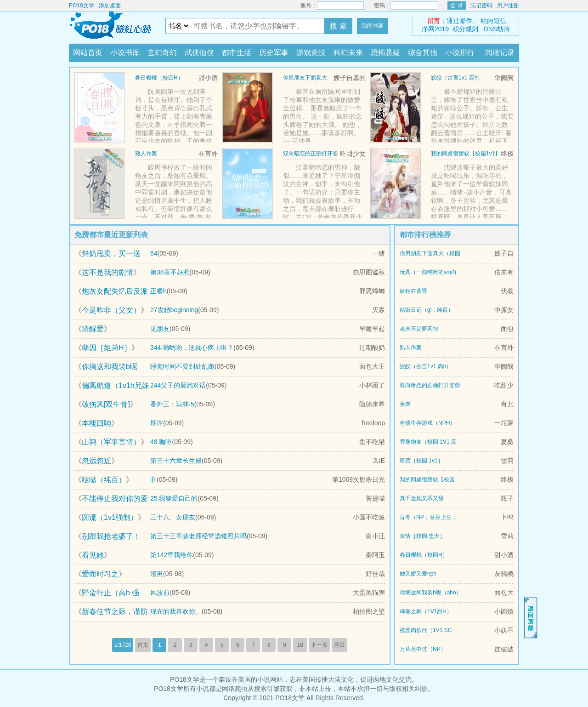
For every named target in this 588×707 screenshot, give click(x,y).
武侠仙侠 (199, 53)
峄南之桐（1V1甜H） (426, 611)
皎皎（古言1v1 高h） (457, 78)
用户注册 (508, 6)
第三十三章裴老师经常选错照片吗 (198, 536)
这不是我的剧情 (107, 272)
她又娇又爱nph (418, 574)
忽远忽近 (96, 461)
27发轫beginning (174, 310)
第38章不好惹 (170, 272)
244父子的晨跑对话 (178, 385)
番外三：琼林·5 (172, 404)
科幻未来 (348, 53)
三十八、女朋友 (173, 517)
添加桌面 (110, 6)
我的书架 (373, 26)
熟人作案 (146, 154)
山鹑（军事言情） (111, 442)
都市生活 (237, 53)
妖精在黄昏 (413, 291)
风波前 (160, 593)
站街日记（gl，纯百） (427, 310)
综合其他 (423, 53)
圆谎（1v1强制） (110, 517)
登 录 (456, 6)
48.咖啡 (161, 442)
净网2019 (435, 29)
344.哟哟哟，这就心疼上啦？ (192, 348)
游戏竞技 (311, 53)
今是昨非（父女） (111, 310)
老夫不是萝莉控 (419, 329)
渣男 (157, 574)
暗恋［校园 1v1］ (421, 461)
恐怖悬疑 (385, 53)
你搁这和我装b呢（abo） (431, 593)
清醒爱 (93, 329)
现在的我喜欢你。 (176, 611)
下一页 (319, 645)
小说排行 (460, 53)
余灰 (405, 404)
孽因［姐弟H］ (107, 348)
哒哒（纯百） (104, 480)
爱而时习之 (100, 574)
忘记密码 (481, 6)
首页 (143, 645)
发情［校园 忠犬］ (422, 536)
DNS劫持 (497, 29)
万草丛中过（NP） (423, 649)
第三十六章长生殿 (176, 461)
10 (300, 645)
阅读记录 (500, 53)
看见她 (93, 555)
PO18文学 (82, 6)
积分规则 (465, 29)
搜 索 (338, 26)
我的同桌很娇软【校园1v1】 (466, 154)
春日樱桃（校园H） (159, 78)
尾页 (339, 645)
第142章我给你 (172, 555)
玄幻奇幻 (162, 53)
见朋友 (160, 329)
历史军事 (274, 53)
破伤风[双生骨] (106, 404)
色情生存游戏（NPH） (427, 423)
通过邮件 (459, 21)
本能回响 (96, 423)
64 (154, 253)
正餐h (158, 291)
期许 (157, 423)
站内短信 (493, 21)
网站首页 (88, 53)
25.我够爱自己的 (174, 498)
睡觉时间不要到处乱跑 (182, 366)
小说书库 (125, 53)
